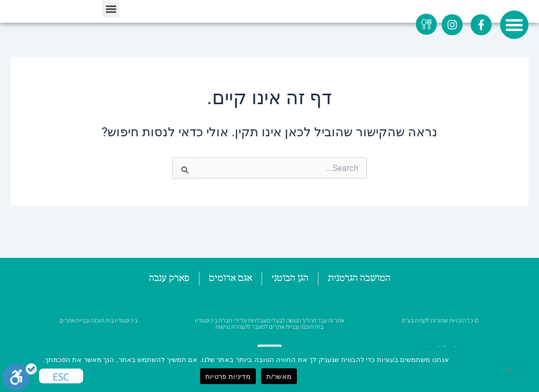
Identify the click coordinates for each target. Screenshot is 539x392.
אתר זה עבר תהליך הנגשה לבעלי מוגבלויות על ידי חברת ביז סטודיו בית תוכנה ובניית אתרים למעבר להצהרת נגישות (269, 323)
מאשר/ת (279, 376)
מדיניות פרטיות (228, 376)
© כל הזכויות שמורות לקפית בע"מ (440, 320)
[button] (514, 25)
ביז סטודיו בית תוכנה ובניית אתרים (98, 320)
